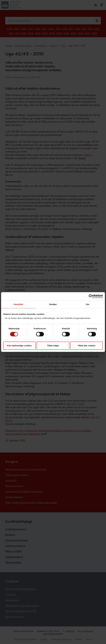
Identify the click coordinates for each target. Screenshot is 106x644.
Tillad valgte (53, 346)
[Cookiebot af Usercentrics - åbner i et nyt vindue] (91, 296)
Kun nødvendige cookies (19, 346)
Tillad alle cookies (87, 346)
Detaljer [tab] (53, 304)
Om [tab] (88, 304)
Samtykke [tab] (18, 304)
